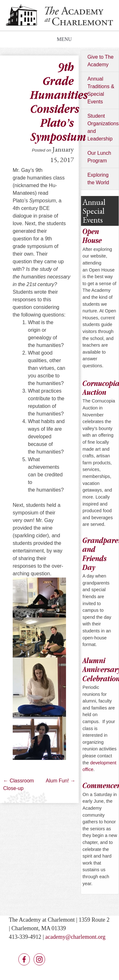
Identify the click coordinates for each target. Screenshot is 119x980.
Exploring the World (98, 179)
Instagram (39, 959)
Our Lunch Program (99, 157)
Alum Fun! (60, 781)
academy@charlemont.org (76, 937)
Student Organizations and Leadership (103, 127)
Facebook (24, 959)
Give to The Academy (100, 61)
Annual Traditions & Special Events (101, 90)
